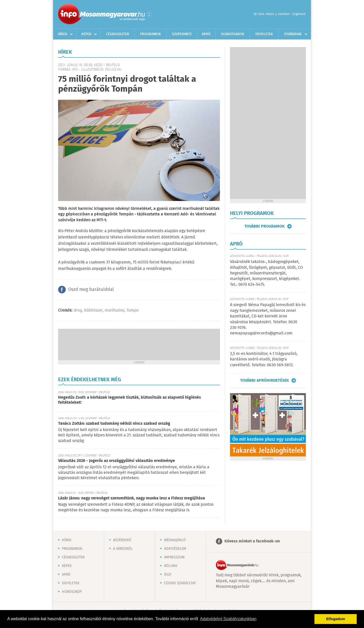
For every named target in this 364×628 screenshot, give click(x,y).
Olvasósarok (233, 34)
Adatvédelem (175, 549)
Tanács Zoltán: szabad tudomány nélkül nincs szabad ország (114, 424)
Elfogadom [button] (336, 619)
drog (78, 310)
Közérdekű (122, 540)
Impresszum (174, 557)
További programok (265, 226)
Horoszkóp (72, 592)
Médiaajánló (175, 540)
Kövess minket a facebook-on (252, 541)
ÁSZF (168, 575)
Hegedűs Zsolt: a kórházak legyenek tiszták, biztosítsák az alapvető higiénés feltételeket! (130, 400)
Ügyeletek (264, 34)
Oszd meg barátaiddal (91, 290)
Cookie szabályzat (180, 583)
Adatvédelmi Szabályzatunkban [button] (228, 619)
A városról (123, 549)
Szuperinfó (182, 34)
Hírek (63, 34)
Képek (86, 34)
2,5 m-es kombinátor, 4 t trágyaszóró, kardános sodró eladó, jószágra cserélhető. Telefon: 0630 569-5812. (264, 359)
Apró (206, 34)
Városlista (149, 14)
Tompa (132, 310)
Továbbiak (293, 34)
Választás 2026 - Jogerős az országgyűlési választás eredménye (117, 461)
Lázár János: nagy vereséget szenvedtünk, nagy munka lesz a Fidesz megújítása (132, 498)
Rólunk (171, 566)
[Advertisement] (139, 344)
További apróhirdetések (265, 380)
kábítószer (93, 310)
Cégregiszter (118, 34)
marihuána (115, 310)
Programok (151, 34)
